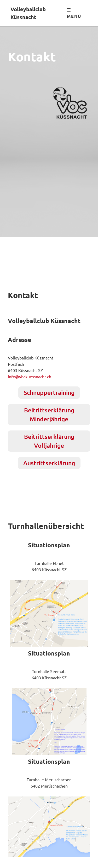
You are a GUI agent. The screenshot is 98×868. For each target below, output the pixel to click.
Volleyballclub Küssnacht (28, 13)
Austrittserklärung (49, 463)
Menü (74, 13)
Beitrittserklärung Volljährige (49, 441)
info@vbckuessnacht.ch (30, 376)
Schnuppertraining (49, 392)
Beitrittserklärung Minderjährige (49, 415)
